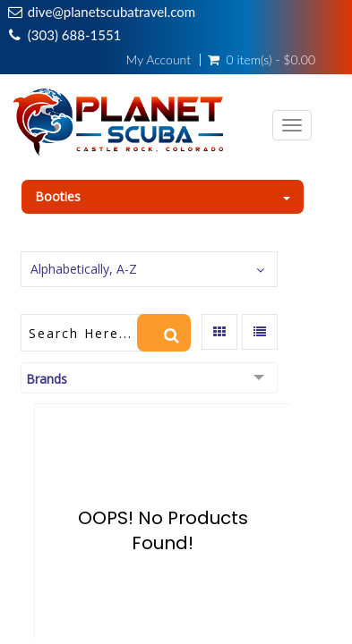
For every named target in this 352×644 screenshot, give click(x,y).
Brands (47, 379)
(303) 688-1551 (74, 35)
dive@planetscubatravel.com (112, 12)
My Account (159, 60)
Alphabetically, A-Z (84, 269)
